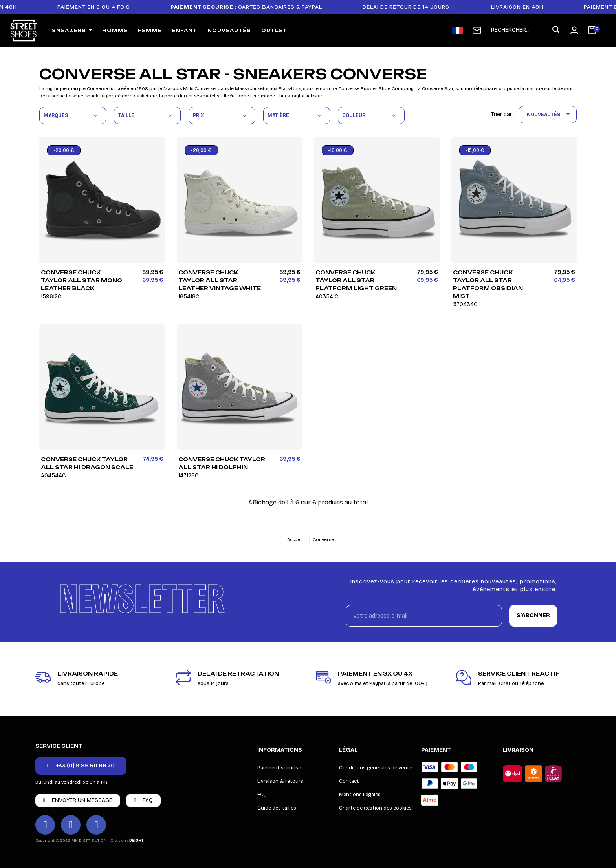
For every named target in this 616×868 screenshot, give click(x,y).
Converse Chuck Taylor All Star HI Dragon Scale (90, 467)
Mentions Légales (360, 795)
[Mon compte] (574, 30)
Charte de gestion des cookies (375, 808)
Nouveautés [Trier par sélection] (550, 115)
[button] (81, 766)
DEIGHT (136, 841)
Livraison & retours (280, 781)
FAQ (262, 795)
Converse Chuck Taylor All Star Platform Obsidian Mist (496, 288)
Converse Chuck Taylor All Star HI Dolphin (227, 467)
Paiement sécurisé (279, 768)
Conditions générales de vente (376, 768)
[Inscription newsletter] (477, 30)
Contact (349, 781)
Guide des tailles (277, 808)
